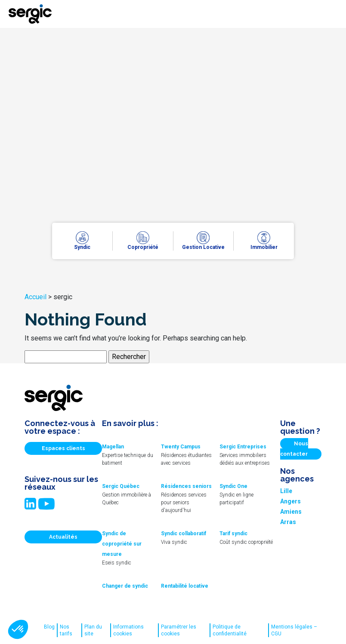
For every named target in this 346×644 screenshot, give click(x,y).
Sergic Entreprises (243, 447)
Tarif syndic (233, 534)
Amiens (291, 512)
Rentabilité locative (185, 586)
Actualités (63, 537)
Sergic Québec (121, 486)
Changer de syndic (125, 586)
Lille (286, 491)
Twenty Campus (181, 447)
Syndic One (233, 486)
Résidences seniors (186, 486)
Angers (290, 501)
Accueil (36, 297)
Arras (288, 522)
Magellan (113, 447)
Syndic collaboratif (184, 534)
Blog (49, 627)
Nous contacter (294, 449)
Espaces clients (63, 448)
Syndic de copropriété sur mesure (122, 544)
